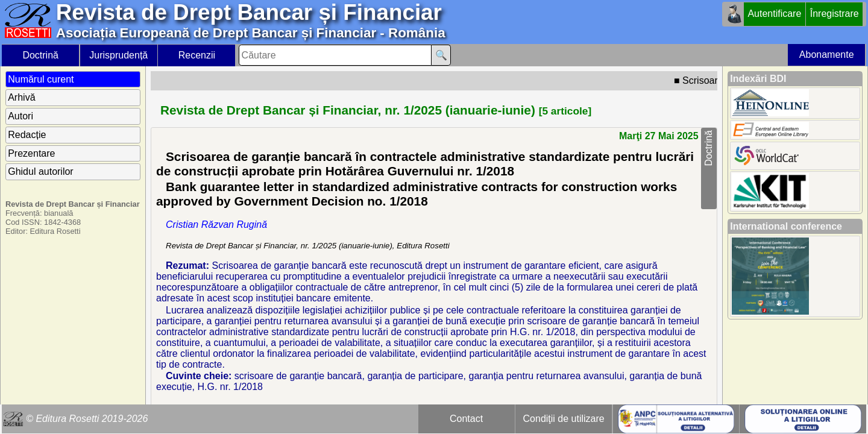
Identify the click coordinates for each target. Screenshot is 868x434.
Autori (20, 116)
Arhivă (21, 97)
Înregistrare (835, 14)
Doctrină (40, 55)
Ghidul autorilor (41, 171)
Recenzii (197, 55)
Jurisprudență (118, 55)
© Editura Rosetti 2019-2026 (87, 419)
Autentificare (774, 14)
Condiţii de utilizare (564, 419)
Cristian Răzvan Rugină (216, 225)
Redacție (27, 135)
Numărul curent (41, 79)
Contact (466, 419)
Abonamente (827, 55)
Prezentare (31, 153)
